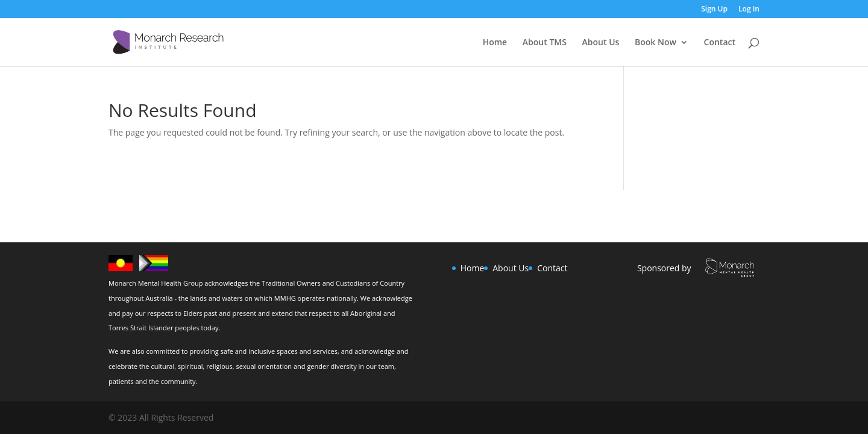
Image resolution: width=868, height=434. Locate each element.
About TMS (545, 43)
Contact (720, 43)
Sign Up (714, 10)
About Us (601, 43)
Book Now (656, 43)
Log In (749, 10)
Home (495, 43)
